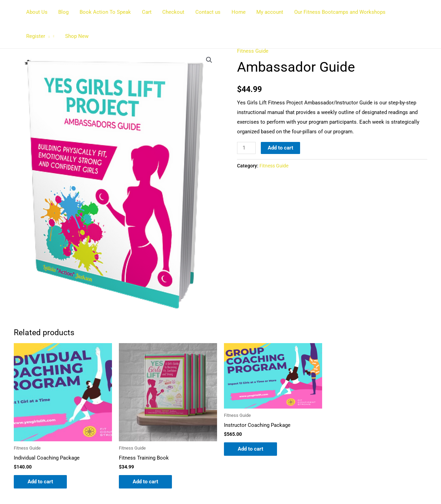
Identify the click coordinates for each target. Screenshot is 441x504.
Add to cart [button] (40, 482)
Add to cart (280, 148)
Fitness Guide (253, 51)
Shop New (38, 36)
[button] (412, 12)
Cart (145, 12)
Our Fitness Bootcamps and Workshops (335, 12)
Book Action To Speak (104, 12)
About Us (37, 12)
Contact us (205, 12)
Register (403, 12)
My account (266, 12)
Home (235, 12)
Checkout (171, 12)
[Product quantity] (246, 148)
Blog (63, 12)
